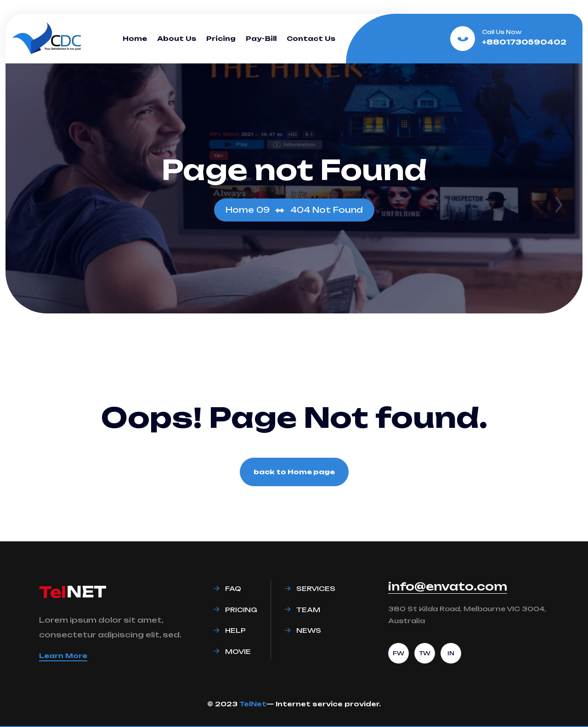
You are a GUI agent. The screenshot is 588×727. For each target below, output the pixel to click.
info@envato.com (448, 586)
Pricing (221, 38)
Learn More (63, 656)
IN (451, 653)
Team (308, 610)
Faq (233, 588)
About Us (177, 38)
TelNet (253, 704)
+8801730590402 (524, 42)
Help (235, 630)
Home (135, 38)
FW (399, 653)
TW (425, 653)
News (309, 630)
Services (316, 588)
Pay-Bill (261, 38)
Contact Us (311, 38)
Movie (238, 651)
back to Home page (294, 472)
